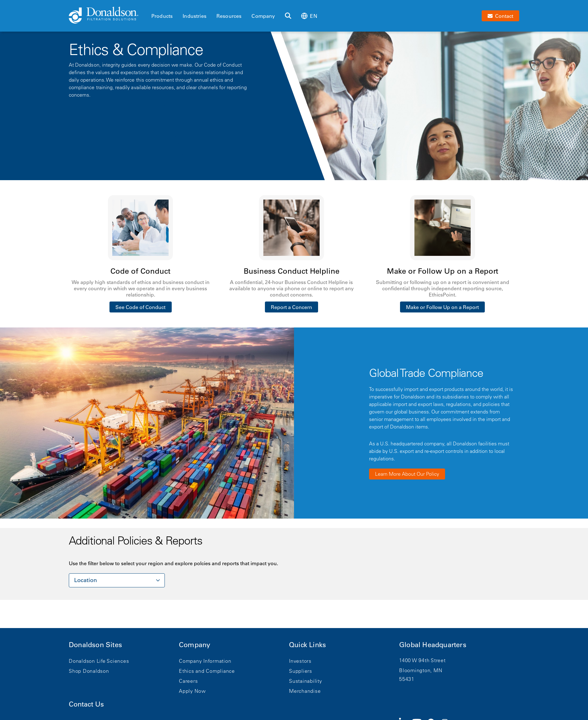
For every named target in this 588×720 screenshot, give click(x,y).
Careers (188, 681)
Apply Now (192, 691)
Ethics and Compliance (207, 671)
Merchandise (305, 691)
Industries (195, 16)
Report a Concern (291, 307)
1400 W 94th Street (422, 660)
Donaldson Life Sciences (99, 661)
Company (263, 16)
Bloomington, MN (421, 670)
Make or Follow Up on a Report (442, 307)
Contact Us (86, 704)
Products (162, 16)
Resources (229, 16)
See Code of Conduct (140, 307)
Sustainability (306, 681)
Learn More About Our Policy (407, 474)
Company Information (205, 661)
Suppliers (301, 671)
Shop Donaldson (89, 671)
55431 (407, 679)
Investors (300, 661)
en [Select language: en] (309, 16)
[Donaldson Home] (108, 16)
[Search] (288, 16)
